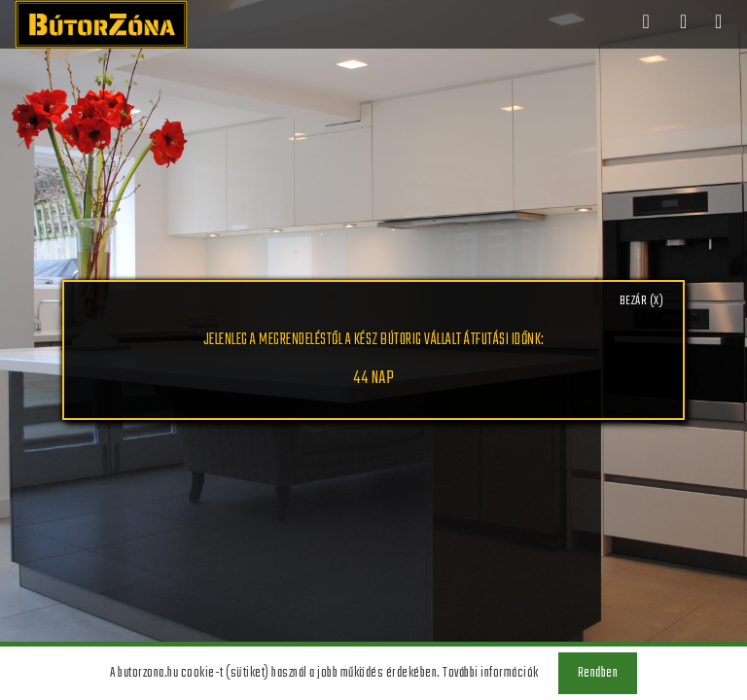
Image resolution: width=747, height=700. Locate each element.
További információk (491, 673)
